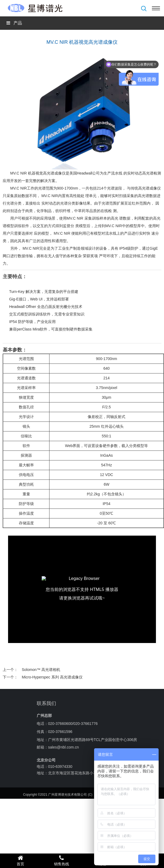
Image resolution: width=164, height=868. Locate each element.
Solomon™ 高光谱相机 (41, 670)
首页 (21, 860)
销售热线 (62, 860)
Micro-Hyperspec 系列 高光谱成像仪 (52, 677)
